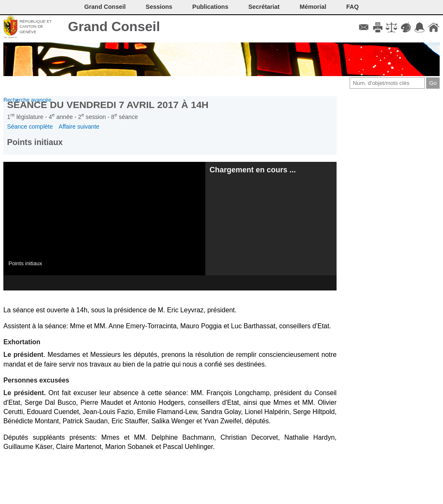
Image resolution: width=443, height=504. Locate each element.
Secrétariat (264, 7)
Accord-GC (420, 27)
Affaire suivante (79, 127)
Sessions (159, 7)
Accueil (434, 27)
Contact (364, 27)
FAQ (353, 7)
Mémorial (313, 7)
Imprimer (378, 27)
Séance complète (30, 127)
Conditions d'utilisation (391, 27)
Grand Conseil (114, 26)
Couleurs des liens (406, 27)
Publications (210, 7)
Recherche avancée (27, 100)
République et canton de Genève (36, 26)
